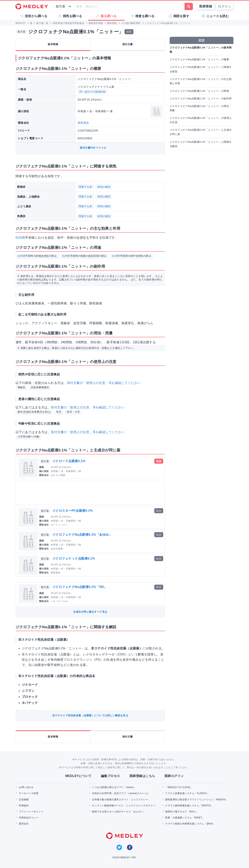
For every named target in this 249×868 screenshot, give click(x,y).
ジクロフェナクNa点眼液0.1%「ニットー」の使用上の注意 (201, 120)
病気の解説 (104, 187)
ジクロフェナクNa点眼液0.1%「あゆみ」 (82, 535)
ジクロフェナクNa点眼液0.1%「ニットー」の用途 (199, 91)
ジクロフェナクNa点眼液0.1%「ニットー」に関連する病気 (201, 69)
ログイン (224, 6)
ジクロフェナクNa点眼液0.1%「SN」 (80, 587)
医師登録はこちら (142, 776)
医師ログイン (174, 776)
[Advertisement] (91, 493)
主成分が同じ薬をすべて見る (90, 612)
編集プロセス (111, 776)
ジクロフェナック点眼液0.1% (74, 558)
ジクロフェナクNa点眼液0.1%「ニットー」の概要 (199, 59)
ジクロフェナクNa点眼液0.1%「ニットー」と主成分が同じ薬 (201, 132)
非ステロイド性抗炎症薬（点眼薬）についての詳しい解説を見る (90, 715)
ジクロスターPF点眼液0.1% (73, 511)
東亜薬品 (83, 123)
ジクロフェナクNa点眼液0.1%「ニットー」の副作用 (201, 99)
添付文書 (128, 44)
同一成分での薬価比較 (92, 92)
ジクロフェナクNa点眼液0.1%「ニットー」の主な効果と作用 (201, 81)
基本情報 (53, 44)
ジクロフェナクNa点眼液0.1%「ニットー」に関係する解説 (201, 144)
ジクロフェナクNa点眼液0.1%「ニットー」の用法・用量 (201, 108)
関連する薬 (85, 187)
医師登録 (206, 6)
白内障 (20, 238)
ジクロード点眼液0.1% (69, 461)
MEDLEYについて (78, 776)
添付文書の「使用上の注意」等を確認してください (104, 383)
